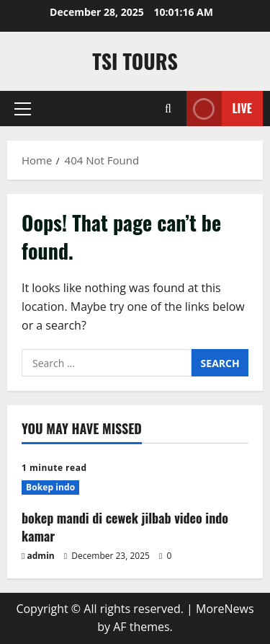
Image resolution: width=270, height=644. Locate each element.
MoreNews (225, 609)
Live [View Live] (219, 109)
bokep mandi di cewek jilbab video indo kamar (125, 527)
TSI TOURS (135, 61)
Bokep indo (50, 487)
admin (41, 556)
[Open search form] (168, 109)
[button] (23, 109)
